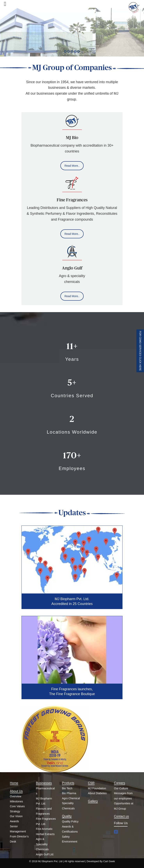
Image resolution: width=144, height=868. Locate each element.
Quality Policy (70, 821)
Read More (9, 51)
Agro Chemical (71, 798)
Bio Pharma (69, 793)
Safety (66, 837)
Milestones (17, 801)
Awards (14, 821)
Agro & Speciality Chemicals (42, 844)
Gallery (93, 801)
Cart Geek (109, 861)
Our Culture (121, 788)
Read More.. (72, 166)
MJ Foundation (97, 788)
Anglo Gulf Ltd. (45, 854)
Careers (119, 783)
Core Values (17, 806)
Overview (16, 796)
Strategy (15, 811)
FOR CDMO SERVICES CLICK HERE (140, 351)
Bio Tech (67, 788)
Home (14, 783)
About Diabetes (97, 793)
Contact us (121, 816)
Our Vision (16, 816)
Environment (70, 842)
